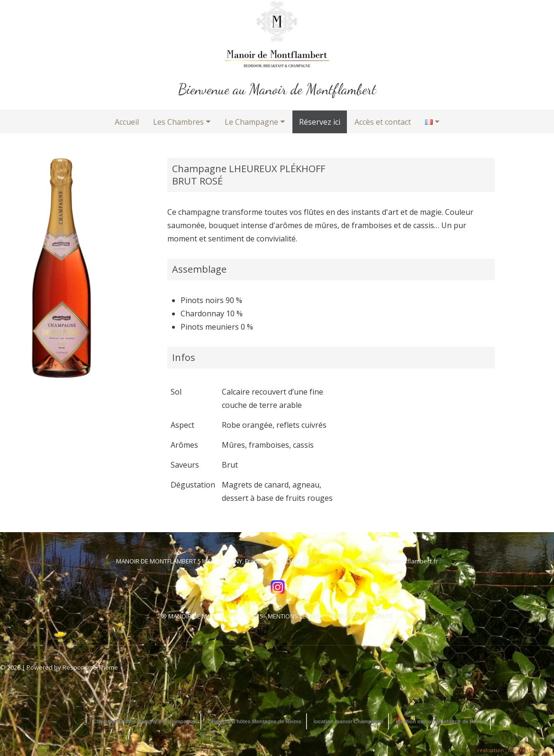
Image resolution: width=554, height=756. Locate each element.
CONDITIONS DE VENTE (361, 616)
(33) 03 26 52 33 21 (308, 561)
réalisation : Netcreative (508, 750)
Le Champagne (251, 122)
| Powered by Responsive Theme (70, 667)
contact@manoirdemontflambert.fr (388, 561)
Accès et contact (383, 122)
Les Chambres (178, 122)
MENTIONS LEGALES (296, 616)
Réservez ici (320, 122)
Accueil (127, 122)
